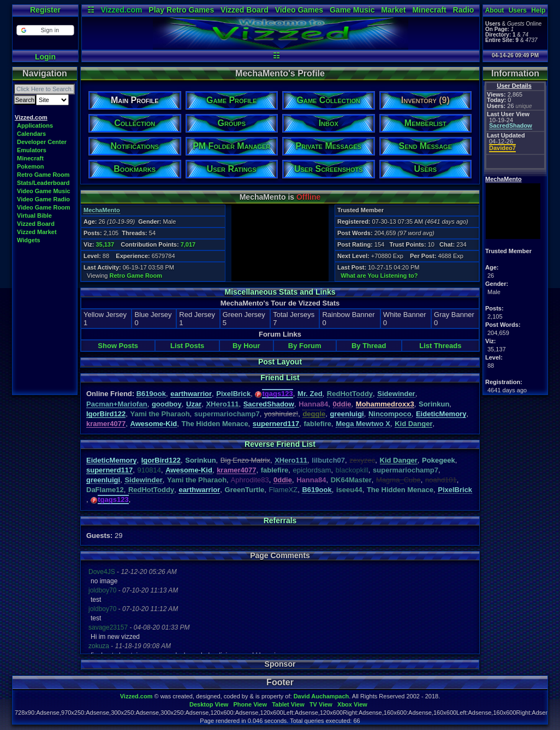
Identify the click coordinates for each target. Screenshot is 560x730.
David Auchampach (321, 696)
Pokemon (31, 166)
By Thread (369, 346)
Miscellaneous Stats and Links (280, 292)
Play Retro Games (181, 10)
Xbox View (352, 704)
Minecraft (429, 10)
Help (538, 10)
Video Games (299, 10)
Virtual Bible (34, 216)
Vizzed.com (121, 10)
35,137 (105, 244)
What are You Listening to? (379, 276)
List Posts (187, 346)
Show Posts (118, 346)
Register (45, 10)
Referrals (280, 520)
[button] (45, 30)
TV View (321, 704)
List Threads (440, 346)
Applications (35, 125)
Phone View (250, 704)
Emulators (32, 150)
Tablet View (288, 704)
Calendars (31, 134)
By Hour (246, 346)
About (495, 10)
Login (45, 57)
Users (518, 10)
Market (393, 10)
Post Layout (280, 362)
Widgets (29, 240)
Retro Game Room (43, 175)
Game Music (352, 10)
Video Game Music (44, 191)
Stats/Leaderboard (43, 183)
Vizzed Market (37, 232)
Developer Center (42, 142)
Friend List (280, 378)
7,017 (188, 244)
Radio (464, 10)
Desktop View (209, 704)
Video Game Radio (43, 199)
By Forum (305, 346)
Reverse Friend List (280, 444)
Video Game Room (44, 207)
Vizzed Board (245, 10)
